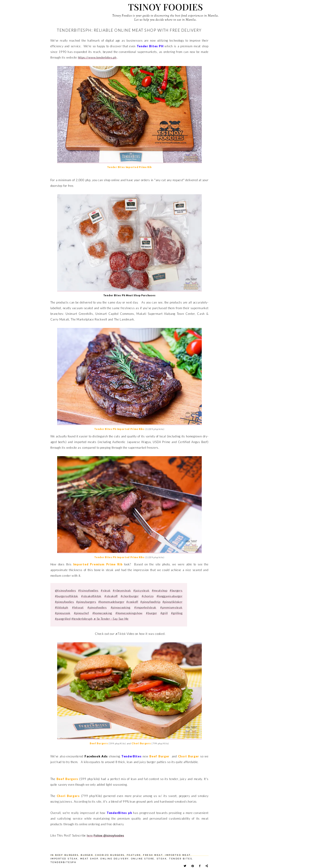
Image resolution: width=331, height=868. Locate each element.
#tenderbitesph (82, 619)
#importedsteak (145, 607)
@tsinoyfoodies (66, 591)
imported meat (178, 855)
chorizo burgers (110, 855)
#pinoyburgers (86, 602)
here (90, 835)
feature (134, 855)
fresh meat (153, 855)
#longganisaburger (170, 596)
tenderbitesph (63, 862)
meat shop (89, 859)
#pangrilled (63, 619)
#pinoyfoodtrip (150, 602)
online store (143, 859)
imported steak (64, 859)
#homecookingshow (129, 613)
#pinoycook (63, 613)
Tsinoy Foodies (165, 7)
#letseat (78, 607)
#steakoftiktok (91, 596)
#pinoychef (81, 613)
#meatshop (160, 591)
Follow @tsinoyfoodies (109, 836)
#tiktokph (62, 607)
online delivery (115, 859)
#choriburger (130, 596)
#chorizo (148, 596)
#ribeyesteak (122, 591)
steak (162, 859)
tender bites (181, 859)
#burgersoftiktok (67, 596)
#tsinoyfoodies (88, 591)
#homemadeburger (111, 602)
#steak (106, 591)
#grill (164, 613)
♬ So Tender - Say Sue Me (111, 619)
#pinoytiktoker (173, 602)
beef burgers (67, 855)
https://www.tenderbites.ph (97, 57)
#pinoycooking (121, 607)
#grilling (177, 613)
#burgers (176, 591)
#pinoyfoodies (65, 602)
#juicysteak (141, 591)
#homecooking (102, 613)
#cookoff (132, 602)
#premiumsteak (171, 607)
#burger (151, 613)
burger (87, 855)
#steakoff (111, 596)
